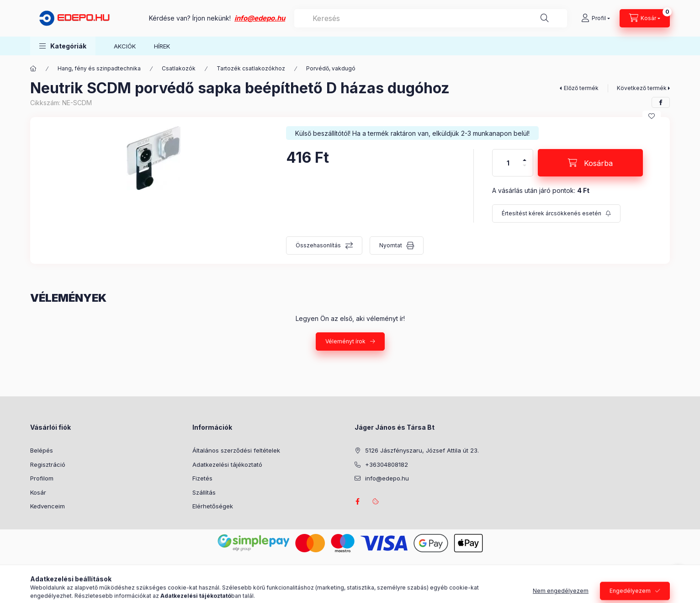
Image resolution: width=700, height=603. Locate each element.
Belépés (42, 450)
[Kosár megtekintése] (645, 18)
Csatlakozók (179, 68)
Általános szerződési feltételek (236, 450)
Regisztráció (48, 464)
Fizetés (202, 478)
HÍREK (162, 46)
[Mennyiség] (508, 163)
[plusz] (525, 156)
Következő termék (642, 88)
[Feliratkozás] (556, 213)
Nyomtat (391, 245)
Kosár (38, 492)
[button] (63, 46)
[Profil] (596, 18)
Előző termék (581, 88)
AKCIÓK (125, 46)
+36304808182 (387, 464)
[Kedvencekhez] (652, 116)
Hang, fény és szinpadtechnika (99, 68)
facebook (357, 502)
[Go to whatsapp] (678, 576)
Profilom (42, 478)
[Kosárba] (590, 163)
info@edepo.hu (260, 18)
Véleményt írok (345, 341)
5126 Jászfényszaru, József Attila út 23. (422, 450)
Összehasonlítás (318, 245)
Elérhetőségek (213, 506)
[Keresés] (545, 18)
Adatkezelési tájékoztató (227, 464)
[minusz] (525, 169)
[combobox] (431, 18)
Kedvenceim (48, 506)
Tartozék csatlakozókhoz (251, 68)
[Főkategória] (33, 69)
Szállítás (204, 492)
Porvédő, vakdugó (331, 68)
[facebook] (661, 102)
